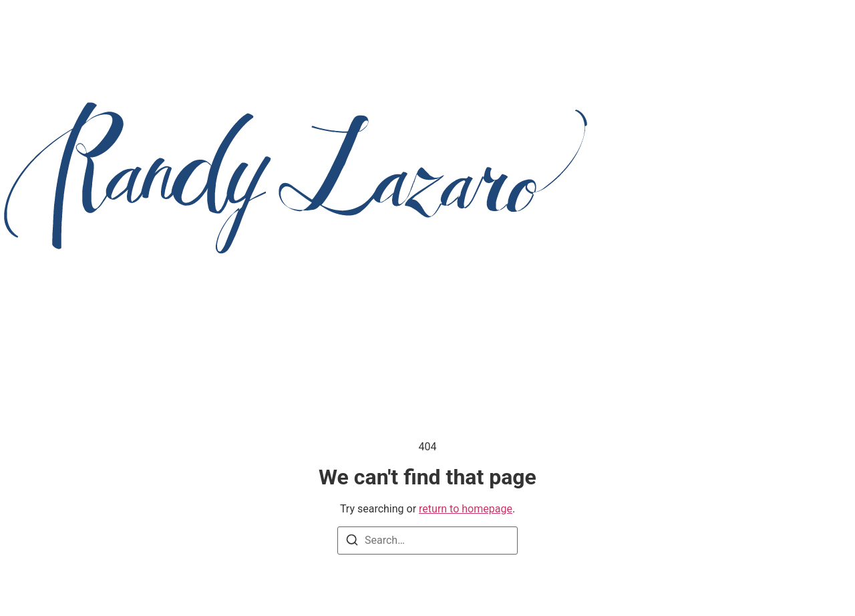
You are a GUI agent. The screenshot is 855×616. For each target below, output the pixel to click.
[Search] (352, 542)
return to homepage (466, 509)
